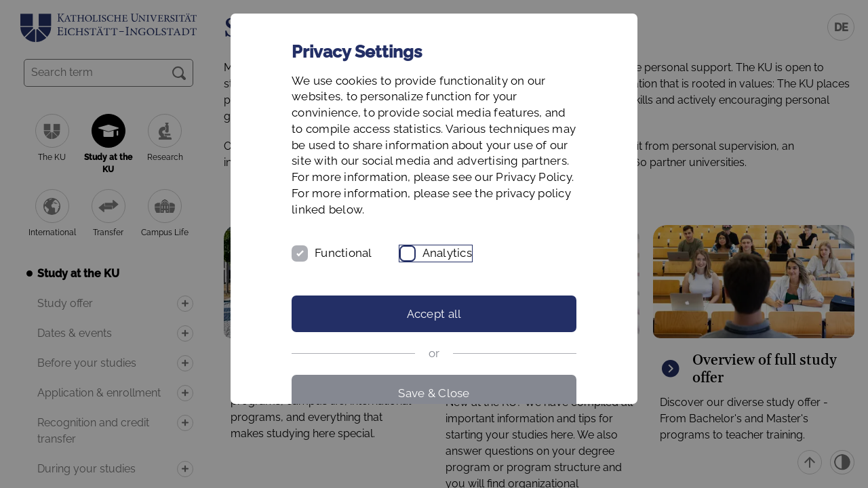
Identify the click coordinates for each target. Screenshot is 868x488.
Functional (343, 253)
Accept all (434, 314)
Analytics (447, 253)
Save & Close (434, 393)
